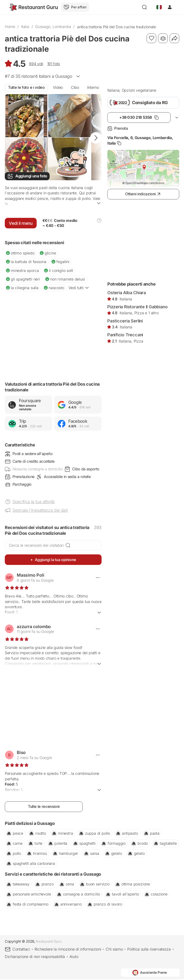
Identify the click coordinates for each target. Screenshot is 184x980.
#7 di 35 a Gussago (39, 76)
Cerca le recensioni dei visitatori (36, 546)
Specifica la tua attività (34, 502)
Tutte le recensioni (44, 807)
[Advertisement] (53, 336)
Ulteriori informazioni (53, 611)
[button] (96, 138)
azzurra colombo (34, 627)
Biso (21, 753)
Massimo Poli (31, 576)
